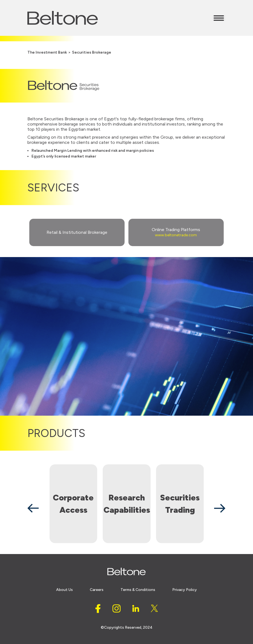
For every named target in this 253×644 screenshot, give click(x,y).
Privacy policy (185, 590)
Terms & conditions (138, 590)
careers (97, 590)
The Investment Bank (47, 52)
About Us (64, 590)
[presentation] (33, 508)
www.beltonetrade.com (176, 235)
